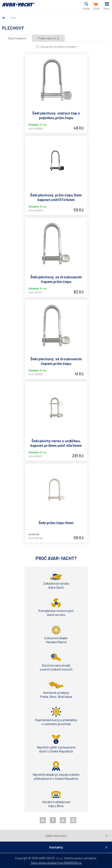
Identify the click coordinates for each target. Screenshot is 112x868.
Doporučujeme (17, 38)
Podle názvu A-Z (48, 38)
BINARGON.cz (73, 863)
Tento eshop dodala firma (47, 863)
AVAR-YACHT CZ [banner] (19, 7)
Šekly (14, 18)
